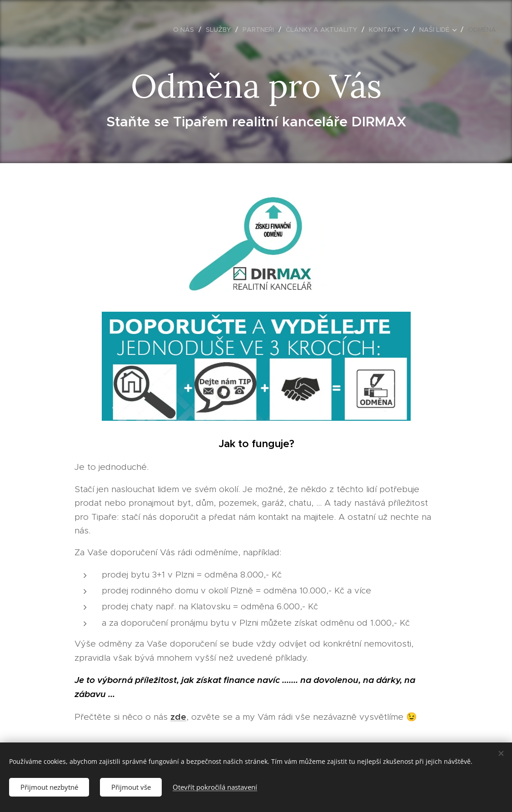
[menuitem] (186, 30)
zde (178, 717)
